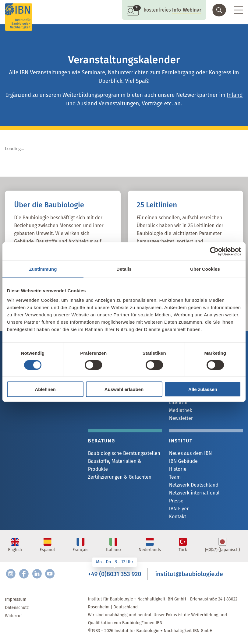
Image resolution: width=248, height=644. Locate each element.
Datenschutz (17, 608)
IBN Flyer (179, 509)
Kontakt (178, 517)
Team (175, 477)
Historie (178, 469)
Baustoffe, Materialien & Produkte (115, 465)
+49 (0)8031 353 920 (115, 574)
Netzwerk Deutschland (194, 485)
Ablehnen (45, 389)
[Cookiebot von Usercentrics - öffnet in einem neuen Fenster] (214, 251)
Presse (176, 501)
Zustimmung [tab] (43, 269)
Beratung (102, 441)
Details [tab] (124, 269)
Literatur (179, 402)
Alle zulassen (203, 389)
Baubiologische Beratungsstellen (124, 453)
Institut (181, 441)
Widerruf (13, 616)
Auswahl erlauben (124, 389)
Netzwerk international (194, 493)
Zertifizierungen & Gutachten (120, 477)
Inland (235, 95)
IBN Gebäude (183, 461)
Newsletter (181, 418)
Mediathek (181, 410)
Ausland (87, 104)
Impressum (16, 599)
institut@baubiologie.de (189, 574)
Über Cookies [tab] (205, 269)
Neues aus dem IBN (191, 453)
